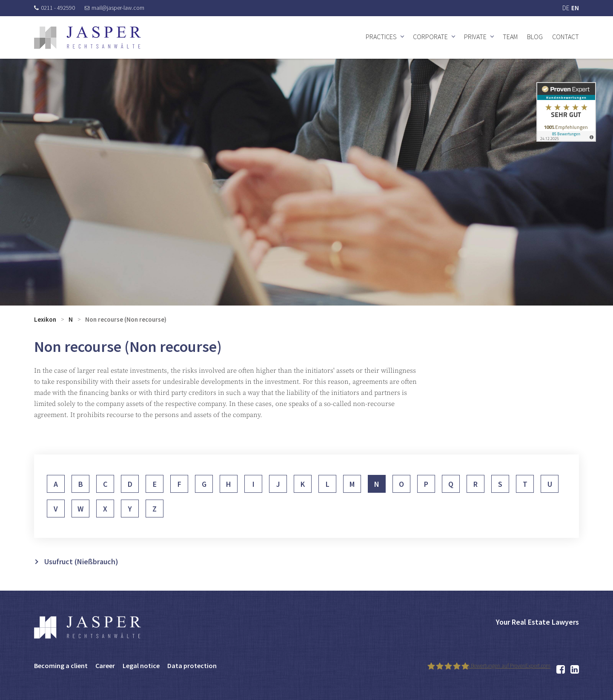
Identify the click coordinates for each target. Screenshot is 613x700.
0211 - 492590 (54, 8)
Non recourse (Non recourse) (126, 319)
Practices (381, 37)
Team (510, 37)
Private (475, 37)
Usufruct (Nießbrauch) (81, 574)
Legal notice (141, 666)
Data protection (192, 666)
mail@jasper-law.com (115, 8)
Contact (566, 37)
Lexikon (45, 319)
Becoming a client (61, 666)
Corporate (430, 37)
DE (566, 8)
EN (575, 8)
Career (105, 666)
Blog (535, 37)
